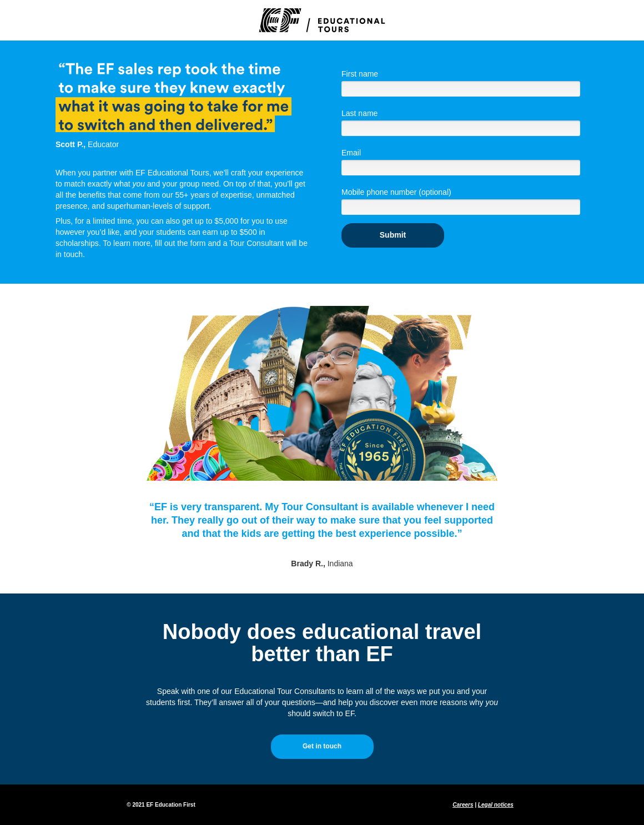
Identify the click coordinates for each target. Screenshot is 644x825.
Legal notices (496, 805)
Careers (463, 805)
